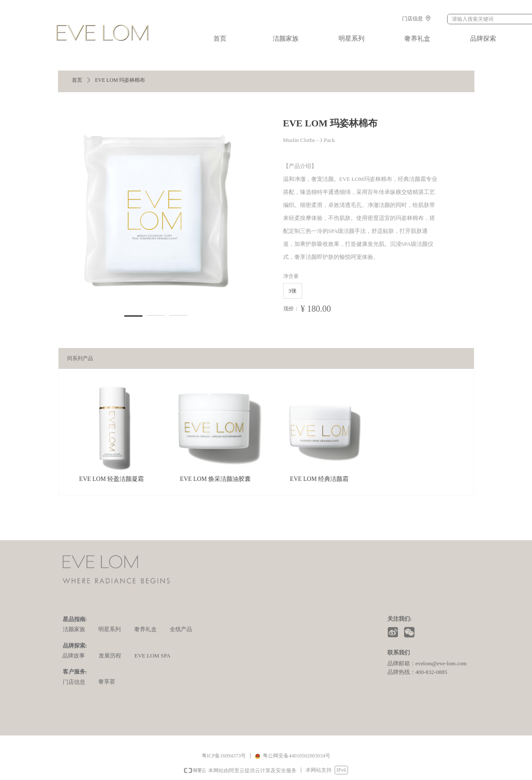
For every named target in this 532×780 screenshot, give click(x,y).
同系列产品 (80, 358)
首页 (77, 80)
